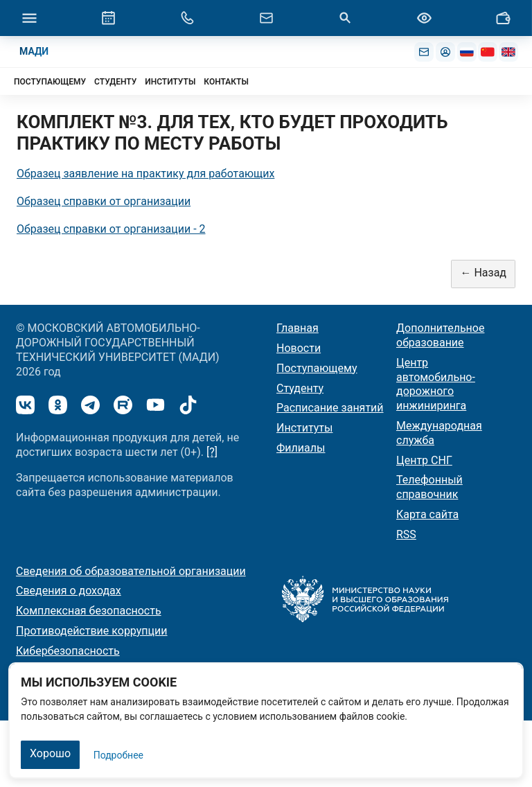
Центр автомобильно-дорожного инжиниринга (436, 384)
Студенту (300, 388)
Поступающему (317, 368)
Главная (298, 328)
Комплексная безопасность (89, 611)
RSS (406, 534)
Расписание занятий (330, 408)
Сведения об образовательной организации (131, 571)
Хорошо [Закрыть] (50, 753)
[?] (212, 452)
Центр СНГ (424, 460)
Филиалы (301, 448)
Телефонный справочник (429, 487)
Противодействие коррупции (92, 631)
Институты (304, 428)
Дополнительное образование (440, 335)
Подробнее (118, 755)
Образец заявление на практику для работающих (145, 174)
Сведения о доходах (69, 591)
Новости (299, 348)
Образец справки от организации (104, 201)
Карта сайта (427, 514)
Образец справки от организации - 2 (111, 229)
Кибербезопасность (68, 651)
